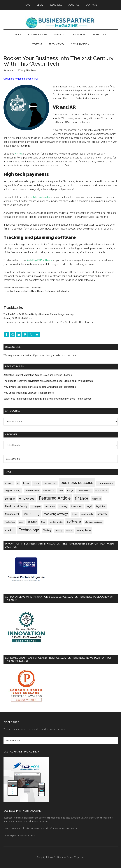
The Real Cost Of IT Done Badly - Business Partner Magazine (36, 314)
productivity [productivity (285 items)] (87, 514)
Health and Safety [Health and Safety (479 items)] (16, 506)
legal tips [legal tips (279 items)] (101, 506)
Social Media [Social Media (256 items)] (56, 522)
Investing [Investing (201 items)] (63, 506)
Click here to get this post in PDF (21, 79)
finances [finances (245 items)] (97, 499)
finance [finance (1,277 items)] (82, 498)
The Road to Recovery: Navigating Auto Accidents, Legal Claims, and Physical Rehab (48, 381)
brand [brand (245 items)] (37, 483)
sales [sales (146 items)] (21, 522)
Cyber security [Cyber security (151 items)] (49, 491)
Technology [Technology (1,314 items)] (29, 530)
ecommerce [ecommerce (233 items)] (101, 490)
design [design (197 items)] (70, 490)
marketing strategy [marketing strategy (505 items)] (56, 514)
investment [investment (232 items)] (77, 506)
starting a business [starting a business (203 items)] (94, 522)
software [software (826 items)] (74, 522)
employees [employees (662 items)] (27, 498)
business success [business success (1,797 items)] (77, 483)
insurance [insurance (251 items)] (50, 506)
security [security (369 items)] (32, 522)
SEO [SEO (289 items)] (43, 522)
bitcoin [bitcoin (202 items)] (26, 483)
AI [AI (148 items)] (18, 483)
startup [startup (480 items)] (10, 530)
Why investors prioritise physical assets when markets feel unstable (40, 387)
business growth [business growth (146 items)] (50, 483)
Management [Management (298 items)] (12, 514)
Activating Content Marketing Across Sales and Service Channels (38, 375)
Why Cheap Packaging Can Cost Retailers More (29, 393)
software (39, 291)
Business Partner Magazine (61, 23)
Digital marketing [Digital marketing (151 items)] (84, 491)
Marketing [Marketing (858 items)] (31, 514)
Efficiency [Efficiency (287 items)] (10, 499)
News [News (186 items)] (75, 514)
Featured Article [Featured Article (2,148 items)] (55, 498)
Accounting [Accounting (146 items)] (9, 483)
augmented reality (25, 291)
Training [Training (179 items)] (59, 531)
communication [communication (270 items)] (106, 483)
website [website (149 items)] (69, 531)
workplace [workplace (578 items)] (84, 530)
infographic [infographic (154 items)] (36, 507)
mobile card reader (40, 197)
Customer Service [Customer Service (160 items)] (32, 491)
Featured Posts (22, 288)
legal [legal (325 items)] (89, 506)
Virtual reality (63, 291)
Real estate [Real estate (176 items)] (10, 522)
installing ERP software (40, 260)
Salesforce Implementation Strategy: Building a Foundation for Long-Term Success (47, 399)
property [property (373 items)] (102, 514)
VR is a (19, 154)
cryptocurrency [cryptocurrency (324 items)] (13, 490)
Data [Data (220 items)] (61, 490)
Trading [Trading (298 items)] (47, 530)
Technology (36, 288)
